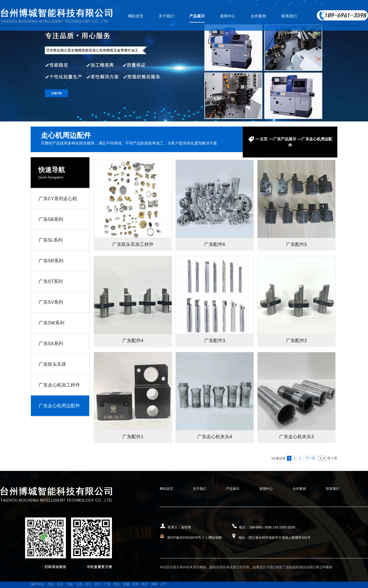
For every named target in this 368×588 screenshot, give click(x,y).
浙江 (88, 584)
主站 (51, 584)
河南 (135, 584)
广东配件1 (133, 437)
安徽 (126, 584)
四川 (145, 584)
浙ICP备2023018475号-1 (186, 538)
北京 (98, 584)
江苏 (79, 584)
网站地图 (215, 538)
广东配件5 (296, 244)
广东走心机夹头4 (215, 437)
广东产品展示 (285, 139)
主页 (264, 139)
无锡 (70, 584)
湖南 (154, 584)
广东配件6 (215, 244)
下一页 (310, 458)
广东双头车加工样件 (133, 244)
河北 (117, 584)
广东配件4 (133, 341)
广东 (107, 584)
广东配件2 (296, 341)
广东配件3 (215, 341)
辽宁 (164, 584)
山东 (60, 584)
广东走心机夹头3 (296, 437)
